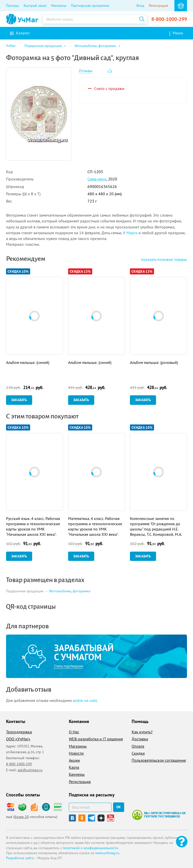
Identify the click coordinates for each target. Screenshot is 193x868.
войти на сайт (85, 700)
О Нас (74, 732)
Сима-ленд (97, 179)
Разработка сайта (20, 858)
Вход (140, 6)
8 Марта (130, 233)
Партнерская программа (90, 6)
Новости (76, 753)
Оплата (138, 746)
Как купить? (142, 732)
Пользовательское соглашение (159, 760)
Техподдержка (19, 732)
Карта (74, 767)
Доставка (140, 739)
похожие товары (164, 259)
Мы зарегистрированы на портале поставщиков (159, 815)
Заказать (19, 400)
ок (119, 807)
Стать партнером (68, 666)
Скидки (138, 753)
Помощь (13, 6)
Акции (74, 760)
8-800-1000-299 (169, 19)
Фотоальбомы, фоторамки (70, 591)
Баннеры (77, 774)
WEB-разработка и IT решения (96, 739)
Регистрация (158, 6)
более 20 (21, 817)
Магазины (59, 6)
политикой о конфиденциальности (90, 848)
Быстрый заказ (35, 6)
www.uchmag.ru (107, 853)
